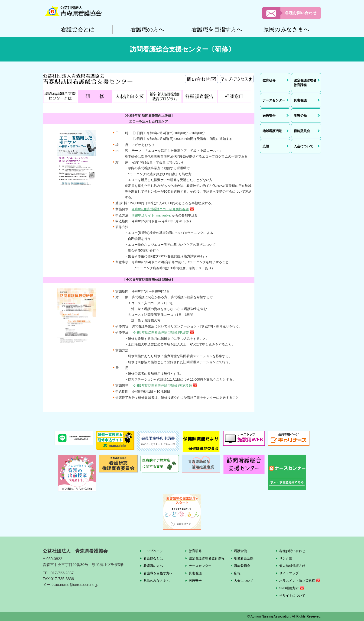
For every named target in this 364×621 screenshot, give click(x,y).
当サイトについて (292, 595)
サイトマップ (289, 573)
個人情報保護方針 (292, 566)
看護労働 (240, 551)
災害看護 (195, 573)
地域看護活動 (244, 558)
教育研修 (195, 551)
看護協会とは (78, 29)
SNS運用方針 (289, 588)
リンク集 (286, 558)
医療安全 (195, 581)
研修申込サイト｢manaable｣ (152, 215)
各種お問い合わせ (301, 13)
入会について (244, 581)
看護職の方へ (147, 29)
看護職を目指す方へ (217, 29)
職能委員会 (242, 566)
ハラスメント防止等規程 (297, 581)
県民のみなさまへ (286, 29)
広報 (237, 573)
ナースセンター (200, 566)
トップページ (153, 551)
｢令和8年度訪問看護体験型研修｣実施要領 (162, 385)
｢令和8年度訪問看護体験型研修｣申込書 (160, 332)
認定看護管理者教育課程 (207, 558)
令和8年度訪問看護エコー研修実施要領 (160, 209)
